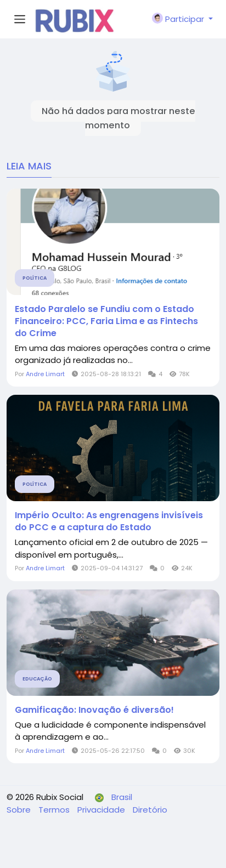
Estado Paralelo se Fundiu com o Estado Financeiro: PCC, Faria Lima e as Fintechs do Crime (106, 321)
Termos (55, 810)
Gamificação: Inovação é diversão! (94, 710)
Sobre (20, 810)
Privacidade (102, 810)
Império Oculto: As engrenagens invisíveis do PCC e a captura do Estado (109, 521)
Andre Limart (45, 374)
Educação (37, 679)
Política (35, 278)
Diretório (150, 810)
